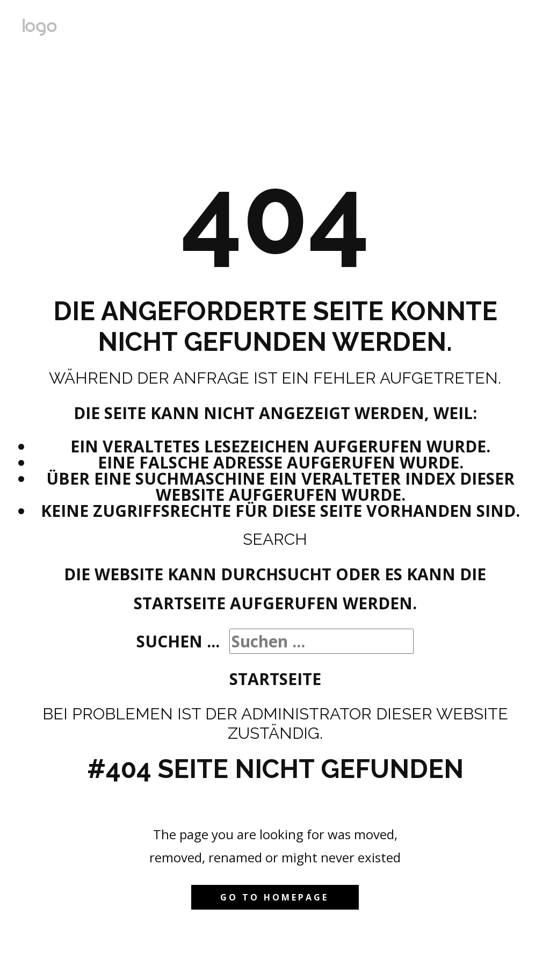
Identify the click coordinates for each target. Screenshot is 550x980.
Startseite (275, 679)
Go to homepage (274, 897)
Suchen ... (178, 641)
